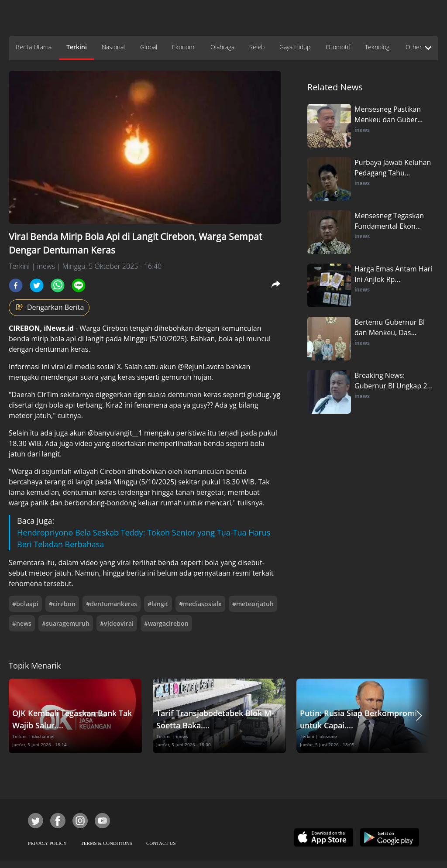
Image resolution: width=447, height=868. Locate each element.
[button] (419, 716)
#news (22, 623)
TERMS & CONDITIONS (107, 843)
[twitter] (37, 285)
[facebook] (16, 285)
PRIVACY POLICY (47, 843)
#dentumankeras (112, 604)
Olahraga (222, 47)
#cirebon (62, 604)
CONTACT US (161, 843)
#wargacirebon (166, 623)
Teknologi (378, 47)
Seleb (257, 47)
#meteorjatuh (253, 604)
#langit (158, 604)
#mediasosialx (200, 604)
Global (149, 47)
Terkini (77, 47)
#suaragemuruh (66, 623)
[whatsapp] (58, 285)
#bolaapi (25, 604)
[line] (79, 285)
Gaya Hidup (295, 47)
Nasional (113, 47)
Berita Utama (34, 47)
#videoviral (117, 623)
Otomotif (338, 47)
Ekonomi (184, 47)
